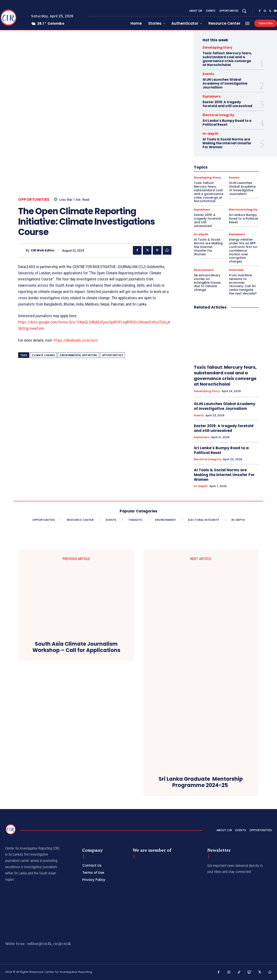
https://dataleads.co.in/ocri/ (76, 340)
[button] (244, 11)
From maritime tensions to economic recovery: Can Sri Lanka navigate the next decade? (243, 284)
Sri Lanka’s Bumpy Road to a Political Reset (227, 123)
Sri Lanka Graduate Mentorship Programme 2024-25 (201, 782)
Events (208, 74)
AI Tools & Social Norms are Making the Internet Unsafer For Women (227, 143)
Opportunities (34, 200)
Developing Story (217, 47)
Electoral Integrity (218, 115)
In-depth (210, 134)
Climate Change (43, 355)
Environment (204, 270)
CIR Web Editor (43, 250)
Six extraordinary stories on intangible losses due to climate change (207, 282)
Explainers (212, 96)
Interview (236, 270)
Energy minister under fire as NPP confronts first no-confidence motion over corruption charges (244, 250)
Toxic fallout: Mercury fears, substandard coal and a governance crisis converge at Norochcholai (227, 59)
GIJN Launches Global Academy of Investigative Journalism (225, 83)
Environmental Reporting (78, 355)
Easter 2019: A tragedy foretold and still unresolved (227, 104)
